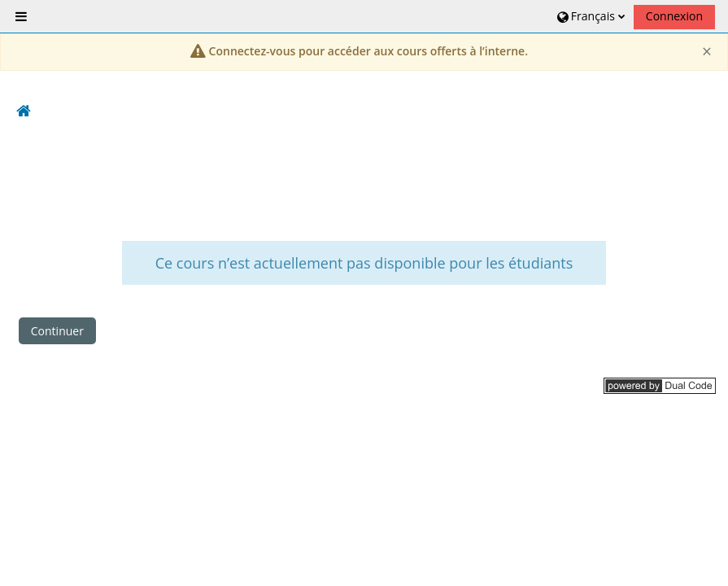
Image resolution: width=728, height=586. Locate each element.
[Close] (707, 52)
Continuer (57, 331)
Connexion (674, 16)
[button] (589, 16)
